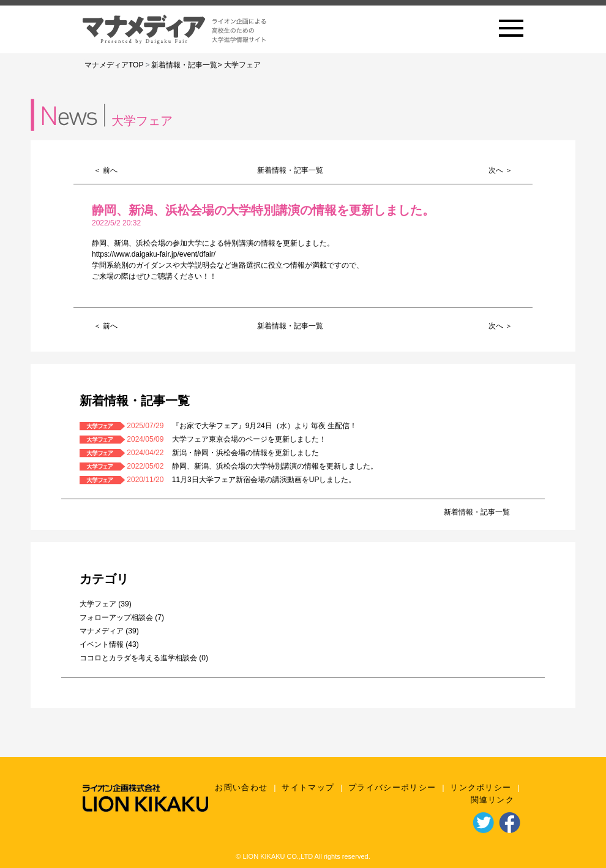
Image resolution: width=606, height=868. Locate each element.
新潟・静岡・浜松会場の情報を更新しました (245, 453)
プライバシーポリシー (392, 787)
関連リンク (493, 800)
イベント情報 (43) (109, 644)
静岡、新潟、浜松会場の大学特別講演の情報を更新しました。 (275, 466)
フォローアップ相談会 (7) (122, 617)
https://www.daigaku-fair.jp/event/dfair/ (154, 254)
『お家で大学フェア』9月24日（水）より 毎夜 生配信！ (265, 426)
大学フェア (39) (106, 604)
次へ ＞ (500, 170)
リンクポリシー (481, 787)
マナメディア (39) (109, 631)
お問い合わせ (241, 787)
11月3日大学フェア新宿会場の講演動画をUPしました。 (264, 480)
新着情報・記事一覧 (184, 65)
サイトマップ (308, 787)
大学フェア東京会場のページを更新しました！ (249, 439)
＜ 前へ (106, 170)
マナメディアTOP (114, 65)
